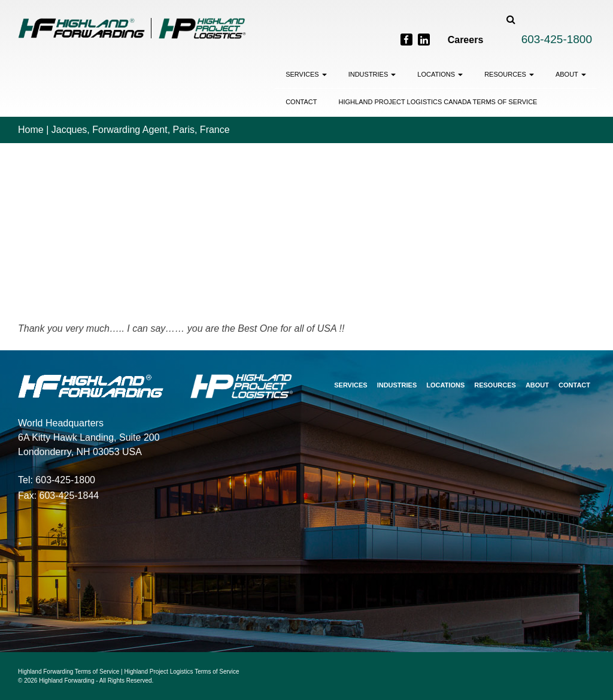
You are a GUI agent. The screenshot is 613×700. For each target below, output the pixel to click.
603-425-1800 (557, 39)
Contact (301, 102)
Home (31, 130)
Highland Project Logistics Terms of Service (182, 672)
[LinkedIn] (424, 40)
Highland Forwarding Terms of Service (69, 672)
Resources (509, 74)
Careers (466, 40)
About (571, 74)
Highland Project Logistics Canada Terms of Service (438, 102)
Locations (440, 74)
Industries (372, 74)
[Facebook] (406, 40)
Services (306, 74)
